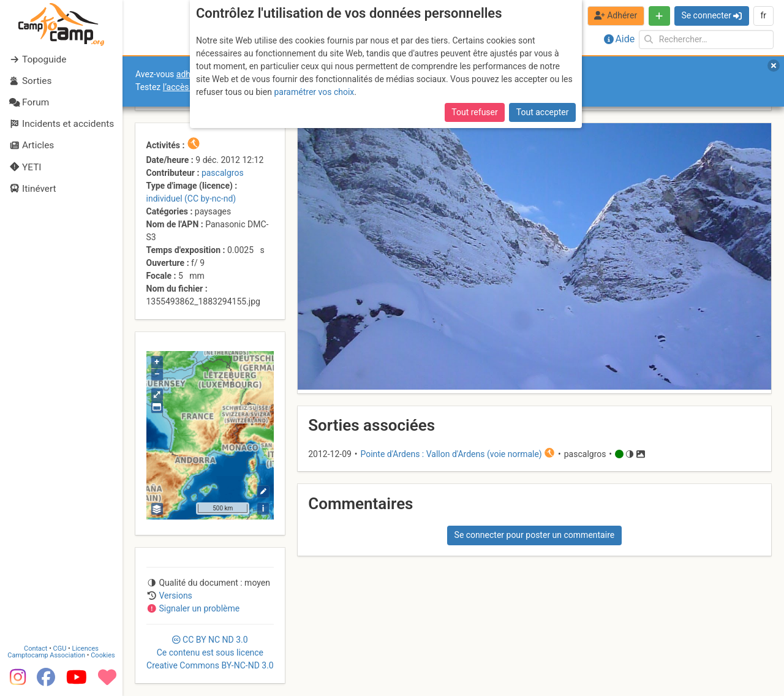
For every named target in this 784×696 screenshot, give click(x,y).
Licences (85, 649)
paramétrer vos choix (314, 92)
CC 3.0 (210, 652)
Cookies (103, 655)
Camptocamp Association (46, 655)
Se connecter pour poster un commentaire (535, 535)
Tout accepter (543, 112)
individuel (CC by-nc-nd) (191, 199)
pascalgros (223, 173)
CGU (60, 649)
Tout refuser (474, 112)
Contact (36, 649)
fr (763, 15)
